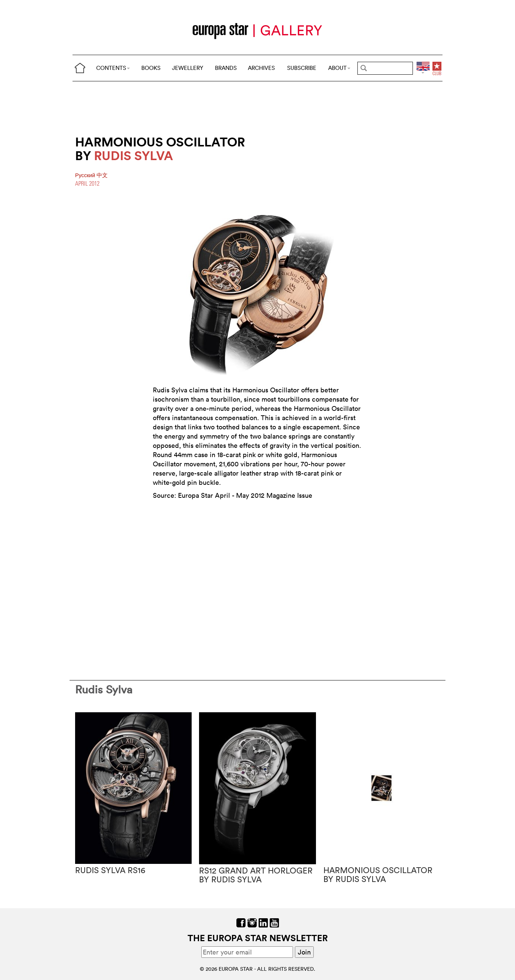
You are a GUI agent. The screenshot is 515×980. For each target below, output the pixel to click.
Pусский (86, 175)
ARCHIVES (261, 68)
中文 (102, 175)
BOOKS (151, 68)
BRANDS (226, 68)
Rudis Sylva (104, 690)
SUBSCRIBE (302, 68)
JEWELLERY (188, 68)
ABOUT (339, 68)
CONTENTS (113, 68)
